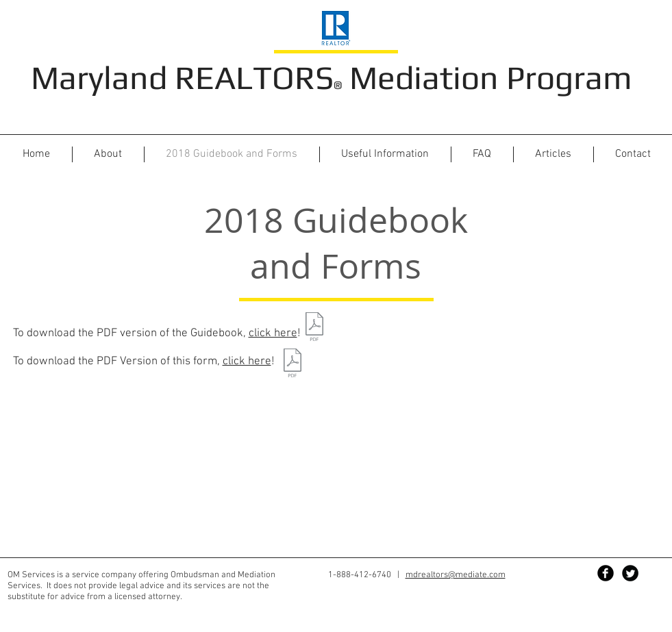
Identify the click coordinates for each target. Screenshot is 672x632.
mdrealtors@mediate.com (456, 575)
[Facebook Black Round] (606, 573)
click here (273, 333)
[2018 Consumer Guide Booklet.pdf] (315, 328)
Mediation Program (487, 77)
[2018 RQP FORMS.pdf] (293, 365)
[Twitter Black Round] (630, 573)
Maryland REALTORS (182, 77)
